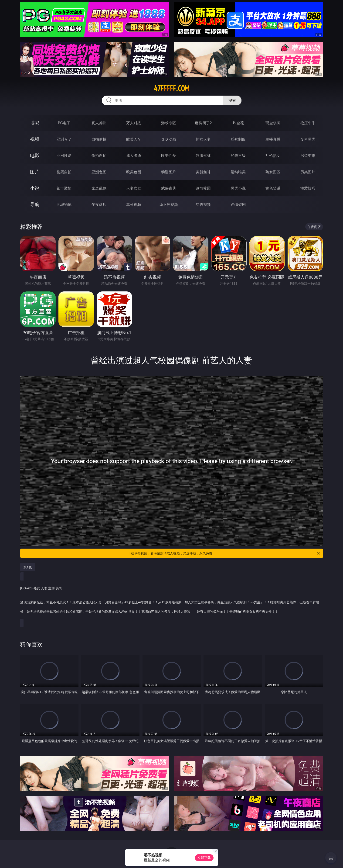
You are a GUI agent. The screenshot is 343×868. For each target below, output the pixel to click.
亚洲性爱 (64, 156)
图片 (35, 172)
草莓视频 (134, 204)
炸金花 (238, 123)
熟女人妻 (203, 139)
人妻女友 (134, 188)
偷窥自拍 (64, 172)
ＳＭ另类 (308, 139)
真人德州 (99, 123)
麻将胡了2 (203, 123)
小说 (35, 188)
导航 (35, 204)
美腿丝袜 (203, 172)
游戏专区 (169, 123)
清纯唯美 (238, 172)
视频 (35, 139)
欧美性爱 (169, 156)
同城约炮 (64, 204)
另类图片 (308, 172)
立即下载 (204, 858)
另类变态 (308, 156)
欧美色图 (134, 172)
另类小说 (238, 188)
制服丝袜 (203, 156)
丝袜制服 (238, 139)
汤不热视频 (169, 204)
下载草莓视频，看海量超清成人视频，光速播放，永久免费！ (224, 553)
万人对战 (134, 123)
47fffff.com (171, 89)
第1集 (28, 567)
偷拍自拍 (99, 156)
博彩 (35, 123)
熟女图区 (273, 172)
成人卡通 (134, 156)
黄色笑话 (273, 188)
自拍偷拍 (99, 139)
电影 (35, 155)
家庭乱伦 (99, 188)
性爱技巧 (308, 188)
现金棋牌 (273, 123)
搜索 (232, 100)
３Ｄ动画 (169, 139)
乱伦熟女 (273, 156)
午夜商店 (99, 204)
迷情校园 (203, 188)
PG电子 (64, 123)
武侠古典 (169, 188)
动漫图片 (169, 172)
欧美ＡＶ (134, 139)
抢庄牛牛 (308, 123)
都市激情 (64, 188)
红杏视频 (203, 204)
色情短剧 (238, 204)
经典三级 (238, 156)
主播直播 (273, 139)
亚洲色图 (99, 172)
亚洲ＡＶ (64, 139)
